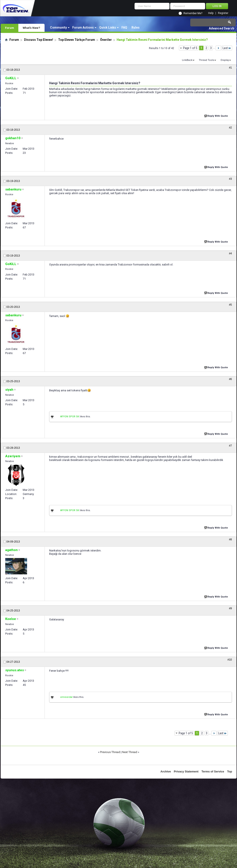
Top (230, 771)
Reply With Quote (216, 116)
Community (58, 27)
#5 (230, 305)
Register (223, 13)
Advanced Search (221, 28)
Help (211, 13)
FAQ (124, 27)
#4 (230, 253)
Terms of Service (213, 771)
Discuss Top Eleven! (39, 40)
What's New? (31, 28)
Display (225, 60)
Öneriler (106, 40)
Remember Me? (193, 13)
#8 (230, 539)
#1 (230, 68)
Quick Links (108, 27)
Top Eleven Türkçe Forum (77, 40)
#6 (230, 379)
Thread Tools (206, 60)
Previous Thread (110, 752)
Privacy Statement (186, 771)
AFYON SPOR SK (70, 417)
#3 (230, 179)
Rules (136, 27)
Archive (166, 771)
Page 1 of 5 (190, 48)
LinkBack (187, 60)
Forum (10, 28)
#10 (230, 660)
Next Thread (130, 752)
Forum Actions (83, 27)
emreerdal (66, 697)
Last (227, 48)
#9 (230, 608)
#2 (230, 128)
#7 (230, 446)
